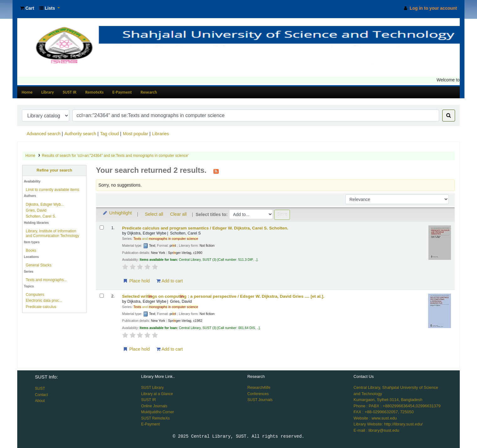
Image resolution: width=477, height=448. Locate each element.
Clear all (178, 214)
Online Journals (154, 406)
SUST (40, 389)
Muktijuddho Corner (157, 412)
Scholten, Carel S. (41, 216)
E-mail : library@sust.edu (376, 430)
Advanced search (44, 134)
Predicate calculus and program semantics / (205, 228)
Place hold (136, 281)
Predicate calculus (41, 307)
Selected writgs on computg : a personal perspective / (223, 296)
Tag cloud (109, 134)
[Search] (449, 116)
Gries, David (36, 210)
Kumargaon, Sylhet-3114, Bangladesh (388, 400)
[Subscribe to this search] (216, 171)
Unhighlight (117, 213)
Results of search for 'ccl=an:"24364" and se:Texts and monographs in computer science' (115, 156)
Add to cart (170, 281)
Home (27, 92)
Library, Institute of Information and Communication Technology (52, 233)
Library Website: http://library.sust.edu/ (388, 424)
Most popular (136, 134)
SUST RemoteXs (155, 418)
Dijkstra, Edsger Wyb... (45, 204)
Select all (154, 214)
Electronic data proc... (44, 301)
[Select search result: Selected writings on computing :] (102, 296)
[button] (27, 8)
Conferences (258, 394)
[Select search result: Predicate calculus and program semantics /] (102, 227)
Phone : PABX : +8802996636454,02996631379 (397, 406)
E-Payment (122, 92)
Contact (41, 395)
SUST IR (70, 92)
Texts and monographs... (46, 280)
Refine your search (54, 170)
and (166, 239)
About (40, 401)
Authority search (80, 134)
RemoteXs (94, 92)
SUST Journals (260, 400)
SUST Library (152, 388)
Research (149, 92)
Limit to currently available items (52, 190)
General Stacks (39, 265)
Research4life (259, 388)
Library (48, 92)
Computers (35, 295)
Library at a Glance (157, 394)
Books (31, 250)
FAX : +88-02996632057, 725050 (384, 412)
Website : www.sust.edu (375, 418)
